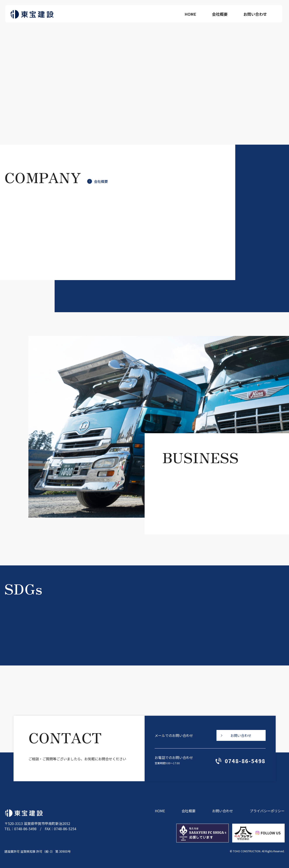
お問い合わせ (257, 14)
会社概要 (221, 14)
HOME (192, 14)
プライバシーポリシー (267, 811)
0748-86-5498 (241, 761)
